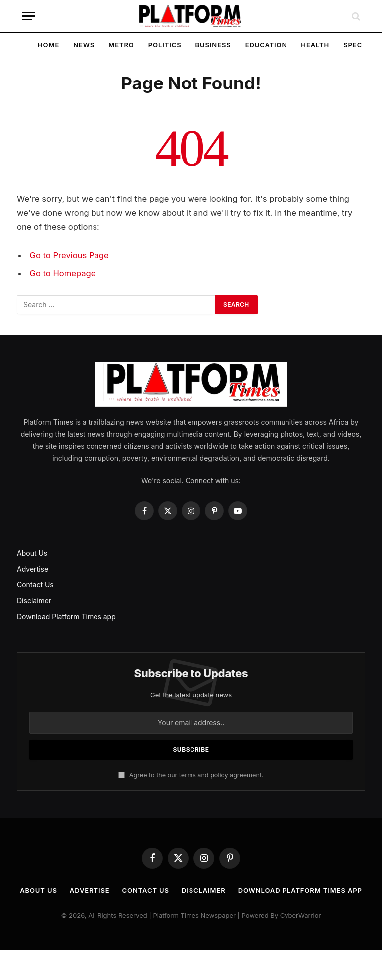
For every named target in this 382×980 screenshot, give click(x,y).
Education (266, 45)
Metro (121, 45)
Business (213, 45)
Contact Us (35, 585)
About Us (32, 553)
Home (48, 45)
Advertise (33, 569)
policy (219, 775)
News (84, 45)
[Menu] (28, 16)
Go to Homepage (63, 273)
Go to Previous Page (69, 255)
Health (315, 45)
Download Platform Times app (66, 616)
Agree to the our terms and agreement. (191, 775)
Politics (165, 45)
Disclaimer (34, 601)
